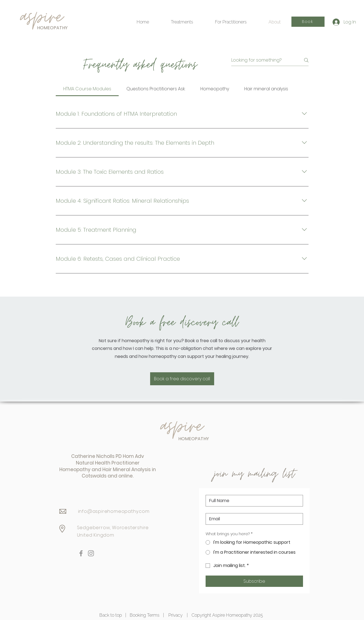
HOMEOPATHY (52, 28)
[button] (231, 22)
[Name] (253, 501)
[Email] (253, 519)
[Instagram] (91, 553)
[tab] (87, 89)
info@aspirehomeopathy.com (114, 511)
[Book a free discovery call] (182, 379)
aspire (182, 426)
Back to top (111, 615)
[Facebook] (81, 553)
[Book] (308, 22)
